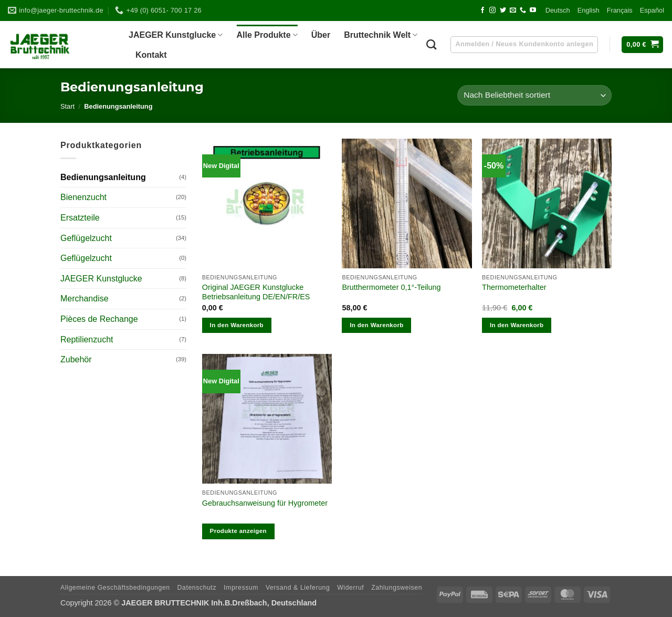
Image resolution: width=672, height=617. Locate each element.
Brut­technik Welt (381, 35)
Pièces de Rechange (99, 319)
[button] (642, 45)
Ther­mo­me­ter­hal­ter (514, 287)
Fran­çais (620, 10)
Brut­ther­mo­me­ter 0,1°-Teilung (391, 287)
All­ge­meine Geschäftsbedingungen (115, 588)
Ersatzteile (80, 218)
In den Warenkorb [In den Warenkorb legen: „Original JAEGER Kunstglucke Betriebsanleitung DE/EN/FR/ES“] (237, 325)
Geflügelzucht (86, 238)
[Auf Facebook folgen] (482, 11)
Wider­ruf (350, 588)
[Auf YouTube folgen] (533, 11)
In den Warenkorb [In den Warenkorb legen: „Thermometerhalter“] (517, 325)
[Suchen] (431, 44)
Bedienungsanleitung (103, 177)
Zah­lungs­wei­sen (397, 588)
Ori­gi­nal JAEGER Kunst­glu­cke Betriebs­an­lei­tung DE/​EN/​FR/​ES (256, 292)
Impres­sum (241, 588)
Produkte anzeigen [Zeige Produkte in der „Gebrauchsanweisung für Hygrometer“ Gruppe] (238, 531)
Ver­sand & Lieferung (298, 588)
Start (67, 106)
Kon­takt (151, 55)
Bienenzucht (83, 197)
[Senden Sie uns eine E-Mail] (513, 11)
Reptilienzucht (87, 339)
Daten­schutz (197, 588)
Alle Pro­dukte (267, 35)
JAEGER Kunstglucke (101, 279)
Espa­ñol (652, 10)
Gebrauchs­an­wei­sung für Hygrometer (265, 503)
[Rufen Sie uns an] (523, 11)
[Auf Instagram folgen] (492, 11)
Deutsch (558, 10)
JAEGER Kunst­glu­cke (176, 35)
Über (321, 35)
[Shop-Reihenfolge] (534, 95)
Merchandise (85, 299)
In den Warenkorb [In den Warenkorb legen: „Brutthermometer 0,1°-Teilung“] (376, 325)
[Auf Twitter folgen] (503, 11)
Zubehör (76, 359)
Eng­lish (589, 10)
